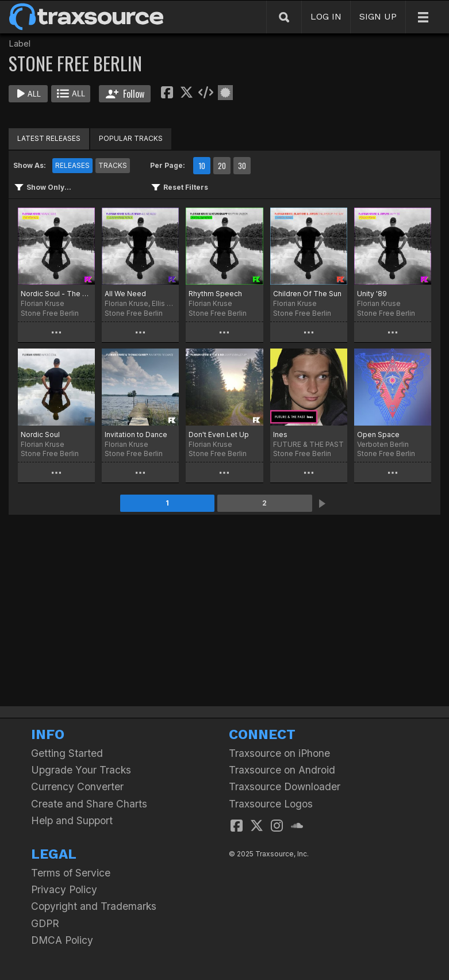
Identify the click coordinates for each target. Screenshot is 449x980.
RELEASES (72, 165)
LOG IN (326, 16)
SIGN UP (378, 16)
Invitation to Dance (136, 435)
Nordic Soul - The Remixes (56, 294)
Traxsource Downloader (285, 786)
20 (222, 166)
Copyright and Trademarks (94, 906)
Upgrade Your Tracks (81, 770)
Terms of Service (71, 873)
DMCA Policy (62, 940)
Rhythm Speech (215, 294)
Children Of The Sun (307, 294)
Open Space (378, 435)
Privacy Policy (64, 889)
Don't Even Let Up (219, 435)
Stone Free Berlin (50, 313)
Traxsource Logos (271, 804)
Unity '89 (372, 294)
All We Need (125, 294)
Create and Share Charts (89, 804)
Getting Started (67, 753)
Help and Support (72, 820)
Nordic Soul (40, 435)
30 (242, 166)
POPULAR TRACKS (131, 138)
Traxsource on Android (282, 770)
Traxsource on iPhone (279, 753)
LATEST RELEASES (49, 138)
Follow (125, 94)
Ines (280, 435)
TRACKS (113, 165)
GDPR (45, 923)
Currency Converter (77, 786)
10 (202, 166)
